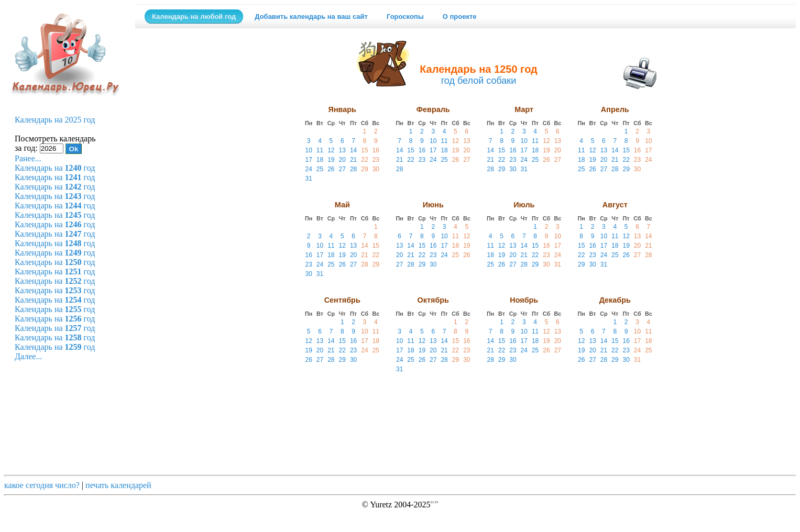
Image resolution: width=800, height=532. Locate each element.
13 (342, 150)
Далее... (28, 356)
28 (353, 169)
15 (364, 150)
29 (364, 169)
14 (353, 150)
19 (331, 160)
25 (320, 169)
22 (364, 160)
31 (308, 179)
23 (376, 160)
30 (376, 169)
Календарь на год (55, 168)
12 (331, 150)
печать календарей (118, 485)
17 (308, 160)
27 (342, 169)
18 (320, 160)
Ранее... (28, 158)
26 (331, 169)
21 (353, 160)
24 (308, 169)
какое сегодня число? (42, 485)
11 (320, 150)
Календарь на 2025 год (55, 120)
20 (342, 160)
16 (376, 150)
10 (308, 150)
